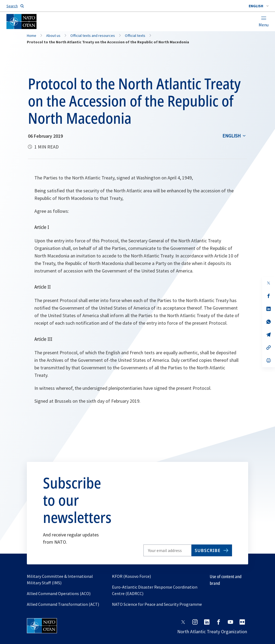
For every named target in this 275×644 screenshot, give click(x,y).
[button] (259, 6)
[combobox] (259, 6)
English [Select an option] (231, 136)
